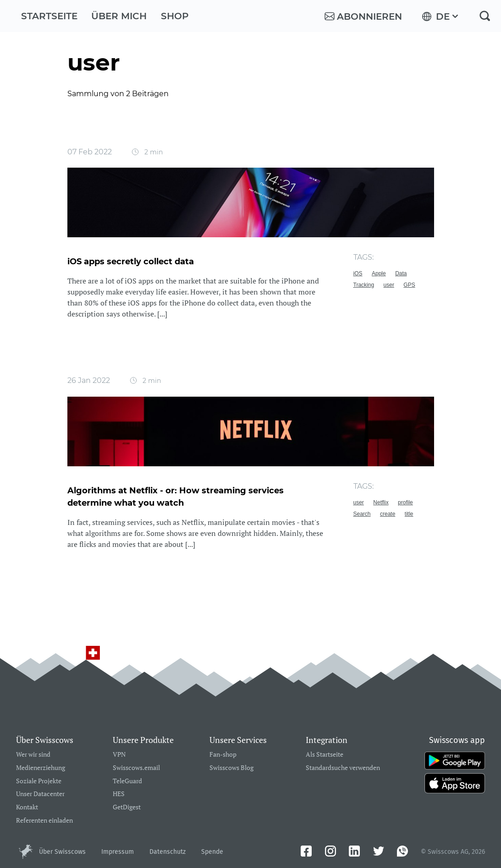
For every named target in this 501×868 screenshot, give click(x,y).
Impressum (118, 852)
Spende (212, 852)
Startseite (49, 16)
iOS (358, 273)
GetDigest (127, 807)
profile (405, 502)
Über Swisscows (62, 852)
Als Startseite (325, 755)
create (388, 514)
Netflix (381, 502)
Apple (379, 273)
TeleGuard (127, 781)
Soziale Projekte (39, 781)
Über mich (119, 16)
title (409, 514)
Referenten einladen (44, 821)
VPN (119, 755)
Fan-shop (223, 755)
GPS (409, 285)
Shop (175, 16)
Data (401, 273)
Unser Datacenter (40, 794)
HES (119, 794)
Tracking (364, 285)
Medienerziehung (41, 768)
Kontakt (27, 807)
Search (362, 514)
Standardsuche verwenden (343, 768)
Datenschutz (168, 852)
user (389, 285)
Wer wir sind (33, 755)
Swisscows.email (136, 768)
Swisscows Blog (231, 768)
